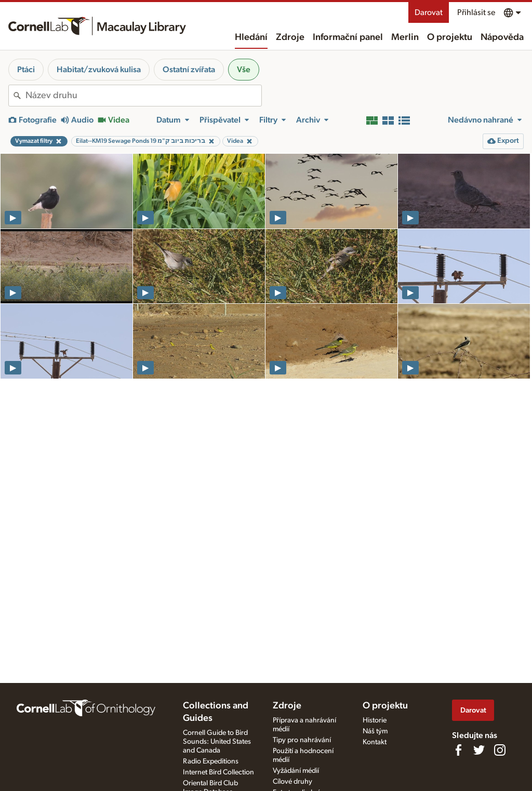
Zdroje (290, 37)
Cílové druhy (292, 782)
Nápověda (502, 37)
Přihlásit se (476, 12)
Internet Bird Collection (218, 772)
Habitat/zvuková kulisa (99, 70)
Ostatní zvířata (189, 70)
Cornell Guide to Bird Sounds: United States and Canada (217, 742)
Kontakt (375, 742)
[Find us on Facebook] (458, 750)
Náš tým (375, 731)
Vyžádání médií (296, 771)
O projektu (450, 37)
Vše (244, 70)
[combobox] (143, 96)
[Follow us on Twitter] (479, 750)
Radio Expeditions (211, 761)
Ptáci (26, 70)
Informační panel (348, 37)
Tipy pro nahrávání (302, 740)
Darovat (429, 12)
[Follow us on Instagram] (500, 750)
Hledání (251, 37)
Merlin (405, 37)
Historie (375, 720)
